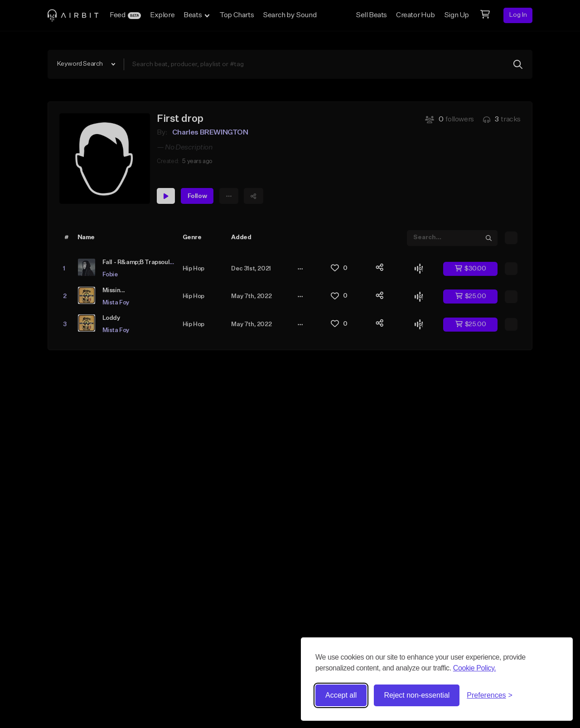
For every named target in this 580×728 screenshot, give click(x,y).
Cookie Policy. (475, 668)
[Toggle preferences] (490, 695)
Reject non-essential (417, 695)
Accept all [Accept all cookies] (341, 695)
